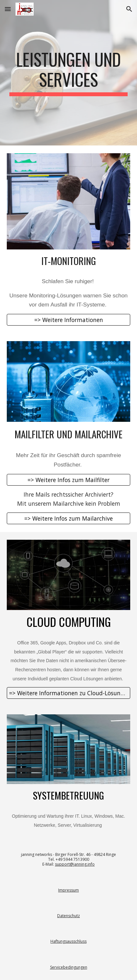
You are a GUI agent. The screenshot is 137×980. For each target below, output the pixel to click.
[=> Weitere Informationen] (69, 320)
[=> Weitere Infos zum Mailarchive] (69, 519)
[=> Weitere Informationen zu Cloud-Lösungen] (69, 693)
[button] (8, 9)
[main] (69, 73)
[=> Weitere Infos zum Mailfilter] (69, 480)
